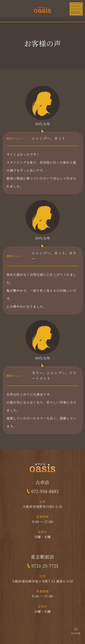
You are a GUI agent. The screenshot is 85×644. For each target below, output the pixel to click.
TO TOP (76, 633)
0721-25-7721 (45, 566)
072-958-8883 (45, 491)
